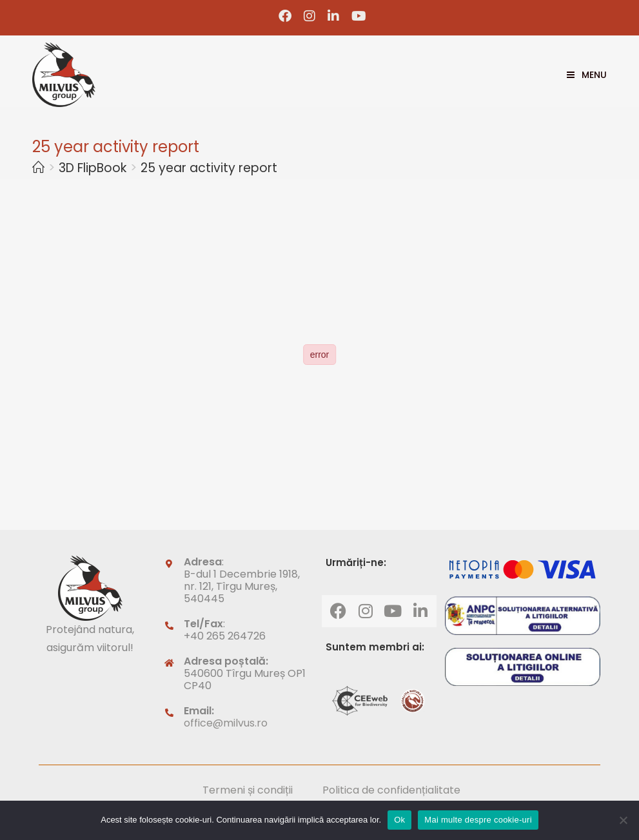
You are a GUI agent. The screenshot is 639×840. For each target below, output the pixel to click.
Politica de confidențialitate (391, 790)
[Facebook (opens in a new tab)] (285, 16)
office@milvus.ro (226, 723)
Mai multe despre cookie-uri (478, 820)
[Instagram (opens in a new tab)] (310, 16)
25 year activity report (209, 168)
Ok (399, 820)
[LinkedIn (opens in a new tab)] (334, 16)
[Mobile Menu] (582, 75)
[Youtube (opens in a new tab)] (356, 16)
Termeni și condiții (248, 790)
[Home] (38, 168)
